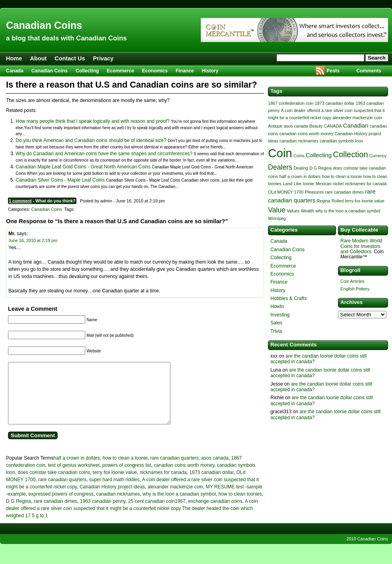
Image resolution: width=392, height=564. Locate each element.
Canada (15, 71)
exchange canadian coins (215, 513)
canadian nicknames (118, 506)
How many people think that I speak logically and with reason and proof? (93, 121)
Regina (324, 201)
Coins (299, 156)
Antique (275, 126)
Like (298, 184)
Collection (351, 154)
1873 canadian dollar (211, 484)
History (210, 71)
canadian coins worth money (184, 477)
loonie (308, 184)
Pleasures (314, 192)
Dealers (280, 167)
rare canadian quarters (175, 470)
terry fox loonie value (115, 484)
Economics (155, 71)
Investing (280, 315)
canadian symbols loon (341, 141)
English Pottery (355, 289)
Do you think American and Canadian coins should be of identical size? (91, 140)
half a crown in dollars (77, 470)
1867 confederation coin (291, 103)
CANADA (333, 126)
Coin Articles (352, 281)
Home (14, 58)
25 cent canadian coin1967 (157, 513)
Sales (276, 323)
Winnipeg (277, 218)
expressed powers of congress (61, 506)
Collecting (87, 71)
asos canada (215, 470)
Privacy (103, 58)
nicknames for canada (163, 484)
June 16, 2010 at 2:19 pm (33, 240)
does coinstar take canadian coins (54, 484)
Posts (333, 71)
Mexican (324, 184)
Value (277, 210)
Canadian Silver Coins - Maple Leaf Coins (60, 180)
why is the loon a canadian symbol (179, 506)
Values (293, 211)
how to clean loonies (240, 506)
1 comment (20, 201)
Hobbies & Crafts (289, 298)
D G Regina (19, 513)
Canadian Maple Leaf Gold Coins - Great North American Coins (83, 167)
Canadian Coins (44, 25)
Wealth (307, 211)
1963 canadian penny (103, 513)
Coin (280, 153)
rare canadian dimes (55, 513)
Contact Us (70, 58)
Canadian (356, 126)
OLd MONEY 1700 (286, 192)
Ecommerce (120, 71)
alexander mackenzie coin (175, 499)
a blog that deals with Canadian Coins (66, 38)
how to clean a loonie (125, 470)
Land (288, 184)
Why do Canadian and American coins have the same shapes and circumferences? (104, 154)
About (38, 58)
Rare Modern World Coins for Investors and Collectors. (361, 246)
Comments (369, 71)
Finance (185, 71)
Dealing (301, 168)
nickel (338, 184)
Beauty (316, 126)
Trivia (276, 331)
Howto (277, 306)
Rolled (338, 201)
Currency (378, 156)
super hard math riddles (114, 492)
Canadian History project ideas (112, 499)
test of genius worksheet (74, 477)
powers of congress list (127, 477)
